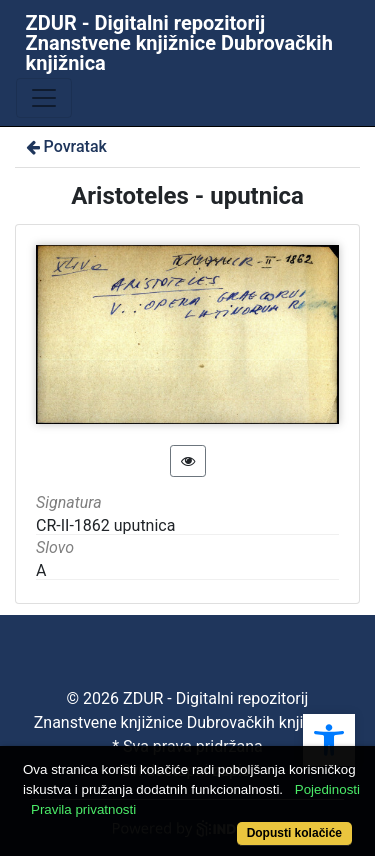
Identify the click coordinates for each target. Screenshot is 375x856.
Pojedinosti (327, 789)
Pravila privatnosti (83, 809)
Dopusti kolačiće (294, 833)
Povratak (65, 146)
